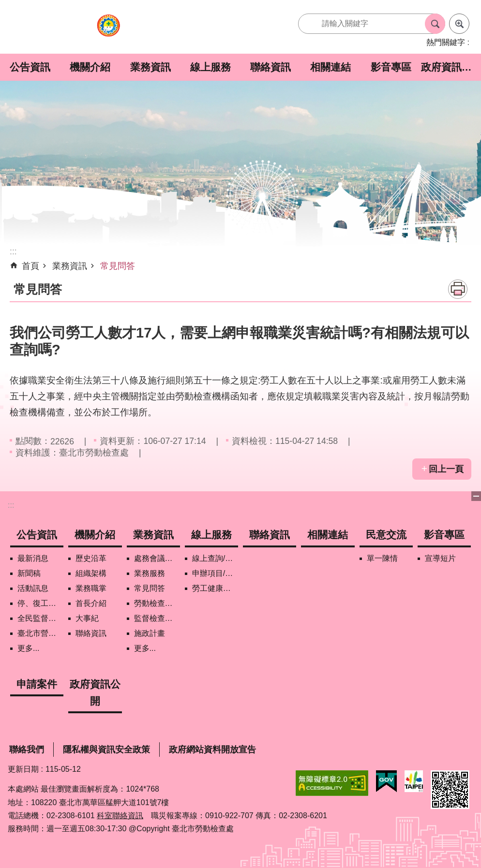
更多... (28, 648)
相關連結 (331, 67)
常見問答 (118, 266)
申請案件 (37, 684)
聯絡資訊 (271, 67)
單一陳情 (382, 558)
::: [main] (13, 251)
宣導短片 (440, 558)
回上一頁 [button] (446, 469)
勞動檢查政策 (157, 603)
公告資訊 (30, 67)
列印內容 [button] (458, 289)
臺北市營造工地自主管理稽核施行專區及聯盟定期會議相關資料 (40, 633)
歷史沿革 (91, 558)
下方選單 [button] (476, 496)
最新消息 (33, 558)
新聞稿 (29, 573)
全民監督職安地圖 (40, 618)
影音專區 (391, 67)
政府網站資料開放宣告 (212, 750)
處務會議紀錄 (157, 558)
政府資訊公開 (451, 67)
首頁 (30, 266)
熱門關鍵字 (446, 42)
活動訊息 (33, 588)
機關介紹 (90, 67)
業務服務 (150, 573)
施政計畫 (150, 633)
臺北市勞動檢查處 (108, 31)
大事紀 (87, 618)
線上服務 (210, 67)
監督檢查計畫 (157, 618)
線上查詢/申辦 (215, 558)
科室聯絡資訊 (120, 816)
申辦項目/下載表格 (215, 573)
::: (11, 505)
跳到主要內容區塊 (5, 5)
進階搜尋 (459, 24)
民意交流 (386, 535)
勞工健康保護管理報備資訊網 (215, 588)
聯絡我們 (27, 750)
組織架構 (91, 573)
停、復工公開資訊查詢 (40, 603)
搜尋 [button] (435, 24)
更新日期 (23, 769)
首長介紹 (91, 603)
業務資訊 (150, 67)
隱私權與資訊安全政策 (106, 750)
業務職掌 (91, 588)
